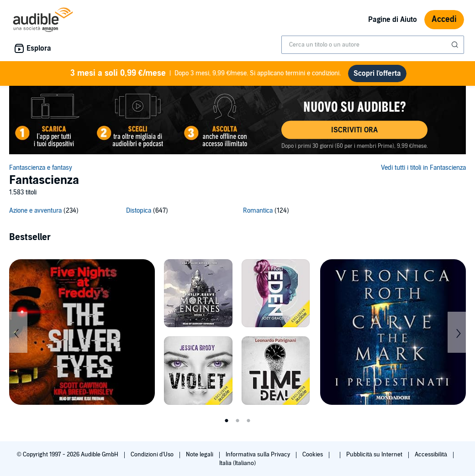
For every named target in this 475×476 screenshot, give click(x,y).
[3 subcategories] (237, 212)
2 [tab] (237, 421)
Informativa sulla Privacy (259, 455)
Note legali (200, 455)
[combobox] (373, 45)
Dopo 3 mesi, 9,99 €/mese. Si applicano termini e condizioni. (206, 73)
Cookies (313, 455)
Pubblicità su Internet (375, 455)
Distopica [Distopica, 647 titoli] (139, 211)
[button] (354, 130)
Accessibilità (432, 455)
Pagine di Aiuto (393, 20)
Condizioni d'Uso (153, 455)
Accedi (444, 19)
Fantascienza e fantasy (41, 168)
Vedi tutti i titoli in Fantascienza (423, 168)
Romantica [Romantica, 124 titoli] (258, 211)
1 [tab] (227, 421)
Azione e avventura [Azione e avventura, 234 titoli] (35, 211)
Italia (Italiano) (237, 463)
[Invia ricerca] (456, 45)
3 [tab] (248, 421)
